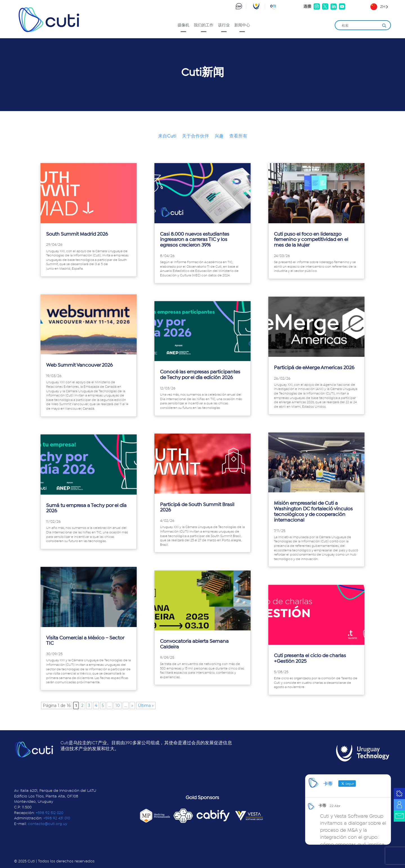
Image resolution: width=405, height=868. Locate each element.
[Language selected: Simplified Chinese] (379, 7)
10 (118, 705)
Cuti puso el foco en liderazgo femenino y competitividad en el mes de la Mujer (311, 240)
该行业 (224, 25)
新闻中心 (242, 25)
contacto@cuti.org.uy (48, 824)
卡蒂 (322, 806)
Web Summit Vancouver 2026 (79, 365)
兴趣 (219, 136)
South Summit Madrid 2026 (77, 234)
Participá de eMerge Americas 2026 (314, 368)
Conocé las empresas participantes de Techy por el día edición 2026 (200, 375)
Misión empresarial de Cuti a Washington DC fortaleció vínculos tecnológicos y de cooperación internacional (313, 512)
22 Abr (335, 806)
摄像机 (183, 25)
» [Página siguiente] (132, 705)
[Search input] (360, 26)
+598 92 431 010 (57, 818)
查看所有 (238, 136)
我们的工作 (204, 25)
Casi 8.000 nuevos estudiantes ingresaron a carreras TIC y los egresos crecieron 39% (195, 240)
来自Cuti (167, 136)
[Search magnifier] (384, 26)
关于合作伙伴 (195, 136)
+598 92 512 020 (49, 813)
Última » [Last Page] (146, 705)
